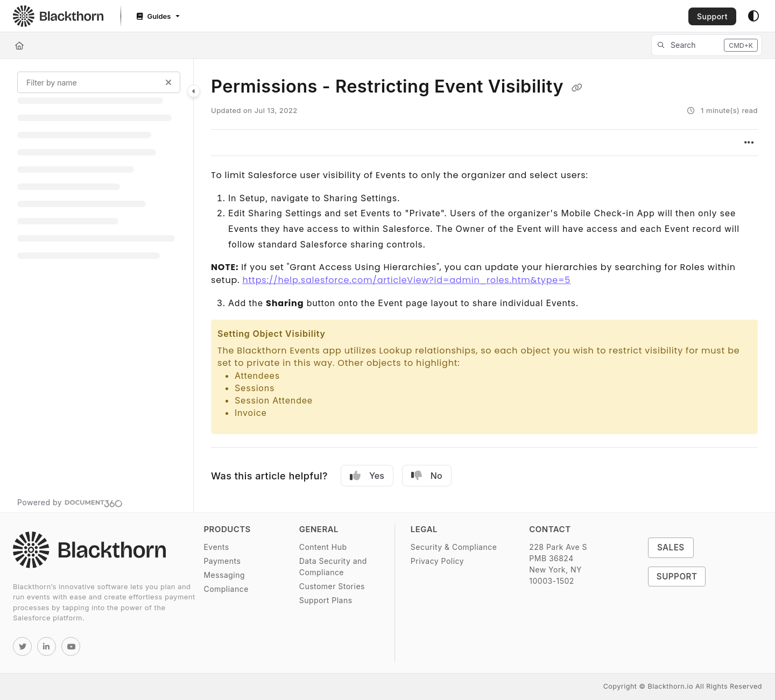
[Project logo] (58, 16)
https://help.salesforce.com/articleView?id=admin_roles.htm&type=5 (406, 280)
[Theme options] (753, 16)
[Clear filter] (168, 82)
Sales (671, 547)
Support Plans (326, 600)
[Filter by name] (99, 82)
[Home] (19, 45)
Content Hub (323, 547)
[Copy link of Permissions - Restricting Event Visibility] (577, 88)
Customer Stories (332, 586)
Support (712, 16)
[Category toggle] (194, 91)
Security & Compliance (454, 547)
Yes (367, 476)
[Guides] (157, 16)
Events (216, 547)
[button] (707, 45)
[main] (484, 285)
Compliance (226, 589)
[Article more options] (749, 143)
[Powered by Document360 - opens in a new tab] (70, 502)
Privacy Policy (437, 561)
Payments (222, 561)
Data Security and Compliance (333, 567)
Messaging (224, 575)
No (427, 476)
